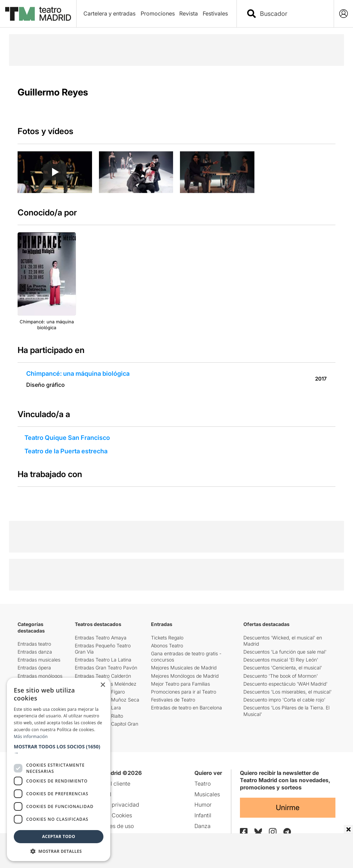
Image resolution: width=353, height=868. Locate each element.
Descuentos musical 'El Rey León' (281, 660)
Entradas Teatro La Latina (103, 660)
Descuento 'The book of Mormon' (281, 676)
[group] (55, 172)
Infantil (203, 815)
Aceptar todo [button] (59, 836)
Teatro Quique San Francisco (67, 438)
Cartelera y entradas (109, 13)
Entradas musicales (39, 660)
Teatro (203, 784)
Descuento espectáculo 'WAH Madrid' (285, 684)
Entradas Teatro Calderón (103, 676)
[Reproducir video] (55, 172)
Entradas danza (35, 652)
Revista (189, 13)
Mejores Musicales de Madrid (184, 668)
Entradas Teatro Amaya (101, 638)
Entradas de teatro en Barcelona (186, 708)
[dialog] (59, 769)
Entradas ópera (34, 668)
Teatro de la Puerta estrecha (66, 451)
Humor (203, 805)
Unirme (288, 808)
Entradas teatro (34, 644)
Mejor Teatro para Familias (180, 684)
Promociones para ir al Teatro (184, 692)
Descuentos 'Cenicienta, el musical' (283, 668)
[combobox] (291, 14)
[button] (59, 750)
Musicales (207, 794)
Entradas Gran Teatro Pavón (106, 668)
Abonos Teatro (167, 645)
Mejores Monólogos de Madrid (185, 676)
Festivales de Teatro (173, 700)
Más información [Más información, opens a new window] (31, 736)
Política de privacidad (112, 805)
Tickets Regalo (167, 638)
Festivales (215, 13)
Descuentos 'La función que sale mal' (285, 652)
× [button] (103, 685)
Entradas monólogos (40, 676)
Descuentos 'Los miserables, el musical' (288, 692)
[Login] (344, 14)
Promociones (158, 13)
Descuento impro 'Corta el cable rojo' (284, 700)
